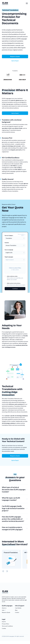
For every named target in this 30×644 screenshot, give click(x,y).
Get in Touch (15, 113)
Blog (16, 610)
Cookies (4, 628)
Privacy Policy (5, 624)
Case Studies (18, 608)
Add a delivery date (12, 276)
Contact (17, 612)
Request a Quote (15, 456)
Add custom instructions (14, 283)
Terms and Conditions (7, 626)
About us (4, 608)
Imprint (4, 622)
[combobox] (15, 238)
